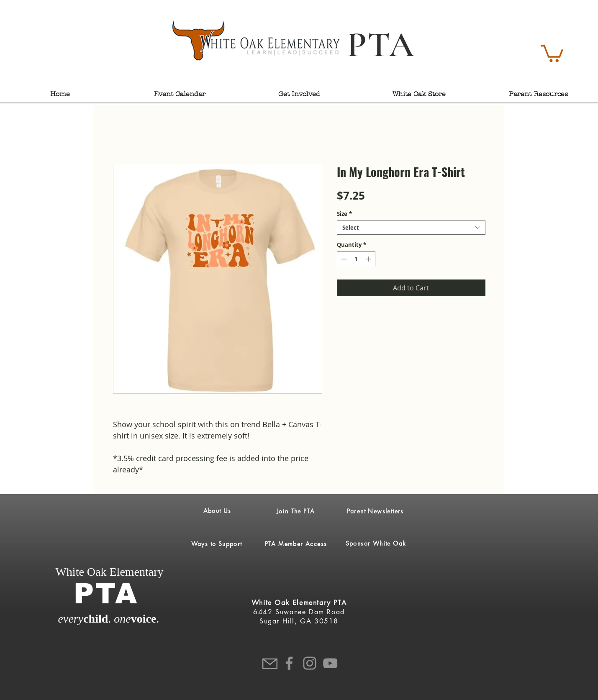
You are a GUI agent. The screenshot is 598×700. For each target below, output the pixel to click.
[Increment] (369, 259)
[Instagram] (310, 663)
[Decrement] (343, 259)
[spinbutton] (356, 259)
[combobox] (411, 228)
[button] (552, 53)
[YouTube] (330, 663)
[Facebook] (289, 663)
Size (344, 214)
